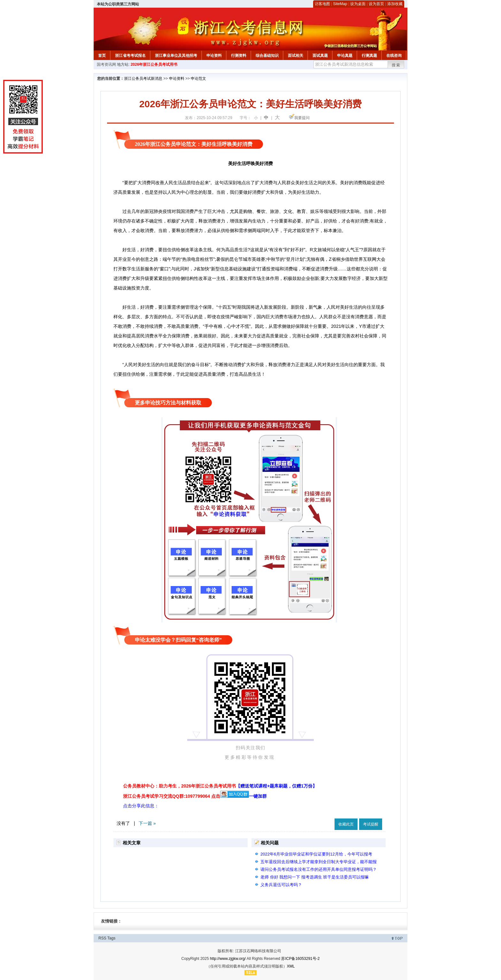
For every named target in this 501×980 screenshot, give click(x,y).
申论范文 (198, 79)
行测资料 (239, 56)
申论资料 (214, 56)
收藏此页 (346, 824)
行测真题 (369, 56)
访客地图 (322, 4)
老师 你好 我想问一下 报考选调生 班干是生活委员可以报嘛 (315, 877)
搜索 (396, 65)
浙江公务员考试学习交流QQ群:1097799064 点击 (172, 796)
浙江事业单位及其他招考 (176, 56)
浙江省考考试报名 (130, 56)
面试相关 (296, 56)
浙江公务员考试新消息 (143, 79)
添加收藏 (395, 4)
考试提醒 (371, 824)
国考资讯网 (106, 64)
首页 (102, 56)
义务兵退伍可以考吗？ (281, 885)
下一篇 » (147, 823)
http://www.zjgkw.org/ (228, 959)
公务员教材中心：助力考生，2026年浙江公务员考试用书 (220, 786)
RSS (102, 938)
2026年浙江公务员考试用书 (154, 64)
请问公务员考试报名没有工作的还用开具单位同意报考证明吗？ (319, 869)
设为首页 (376, 4)
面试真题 (320, 56)
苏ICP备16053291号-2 (300, 959)
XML (291, 966)
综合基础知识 (267, 56)
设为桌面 (358, 4)
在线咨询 (394, 56)
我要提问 (302, 118)
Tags (111, 938)
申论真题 (345, 56)
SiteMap (340, 4)
